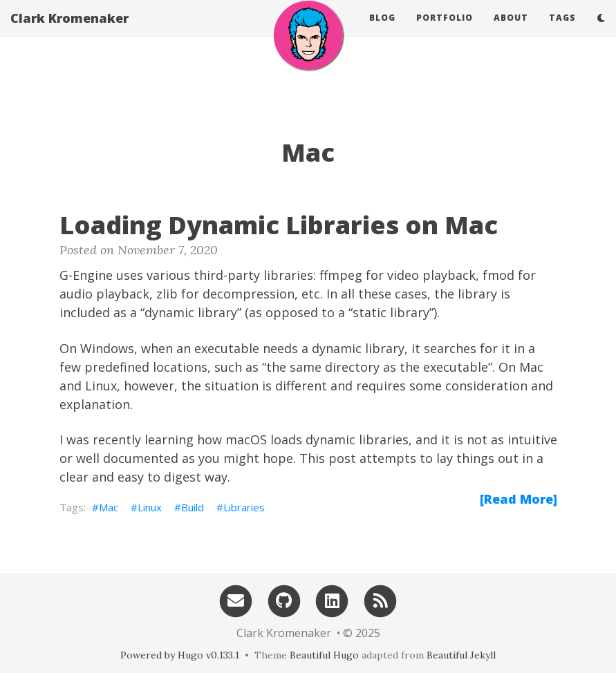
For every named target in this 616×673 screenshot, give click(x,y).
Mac (109, 507)
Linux (150, 507)
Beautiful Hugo (324, 655)
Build (193, 507)
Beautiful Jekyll (461, 655)
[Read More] (519, 499)
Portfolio (445, 31)
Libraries (244, 507)
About (511, 31)
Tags (562, 31)
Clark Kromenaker (69, 31)
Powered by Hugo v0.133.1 (180, 655)
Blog (382, 31)
